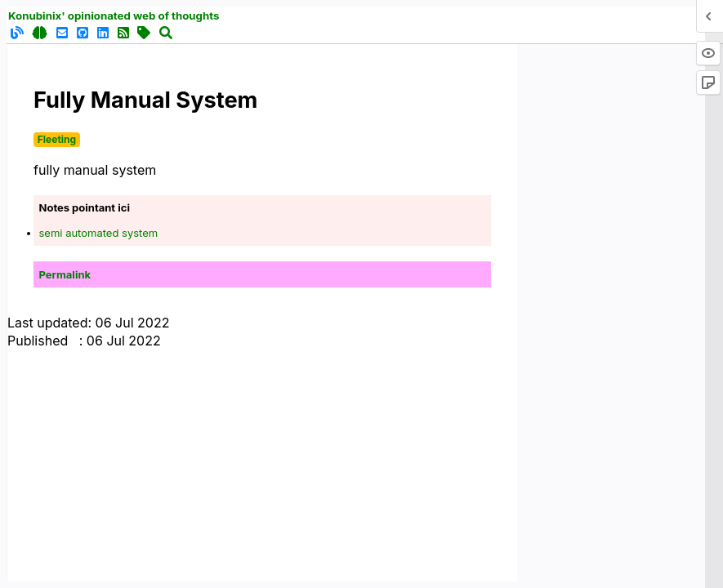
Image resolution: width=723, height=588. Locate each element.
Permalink (65, 274)
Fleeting (57, 139)
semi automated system (99, 233)
